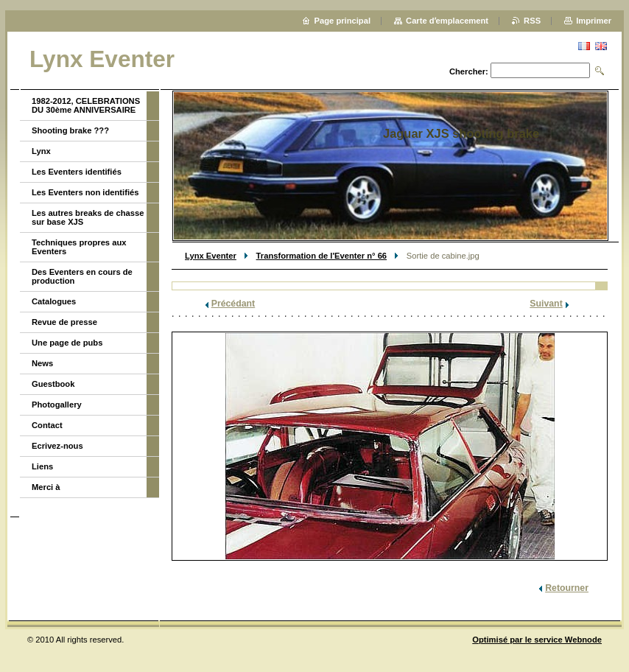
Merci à (46, 487)
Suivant (546, 304)
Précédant (233, 304)
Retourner (567, 588)
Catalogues (54, 301)
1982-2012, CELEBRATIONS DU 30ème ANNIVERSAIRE (86, 105)
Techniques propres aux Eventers (79, 247)
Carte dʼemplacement (447, 21)
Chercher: (469, 71)
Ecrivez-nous (57, 446)
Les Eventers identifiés (77, 172)
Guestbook (53, 384)
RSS (532, 21)
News (42, 363)
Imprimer (594, 21)
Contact (47, 425)
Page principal (342, 21)
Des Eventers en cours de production (82, 276)
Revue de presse (64, 322)
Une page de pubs (67, 343)
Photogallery (57, 405)
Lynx (41, 151)
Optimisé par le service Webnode (537, 640)
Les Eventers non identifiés (85, 192)
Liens (42, 466)
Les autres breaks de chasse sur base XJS (88, 217)
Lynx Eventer (211, 256)
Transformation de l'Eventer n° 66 (321, 256)
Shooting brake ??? (70, 130)
